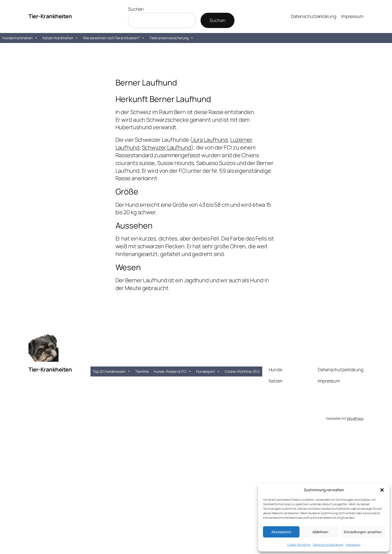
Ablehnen (320, 532)
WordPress (355, 418)
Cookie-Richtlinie (299, 545)
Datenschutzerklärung (328, 545)
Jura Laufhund (210, 140)
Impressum (353, 545)
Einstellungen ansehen (363, 532)
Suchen (136, 9)
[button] (382, 490)
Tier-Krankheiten (50, 16)
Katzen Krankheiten (60, 38)
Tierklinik (142, 371)
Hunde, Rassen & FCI (172, 371)
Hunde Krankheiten (20, 38)
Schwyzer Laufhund (167, 147)
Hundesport (208, 371)
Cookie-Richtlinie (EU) (242, 371)
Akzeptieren (281, 532)
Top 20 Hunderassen (112, 371)
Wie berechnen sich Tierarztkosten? (114, 38)
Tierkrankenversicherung (171, 38)
